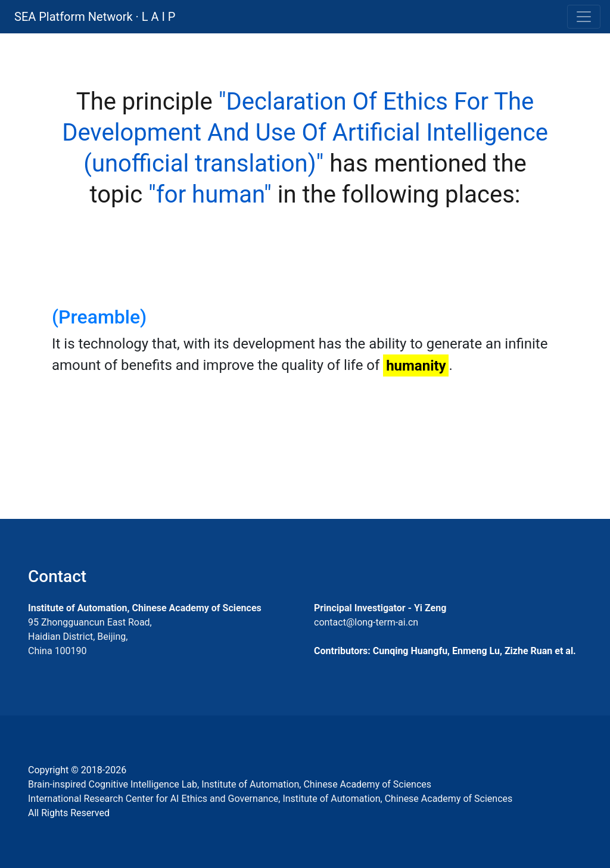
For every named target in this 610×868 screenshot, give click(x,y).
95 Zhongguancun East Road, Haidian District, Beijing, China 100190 (90, 637)
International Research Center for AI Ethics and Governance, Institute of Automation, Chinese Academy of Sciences (270, 799)
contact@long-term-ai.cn (366, 622)
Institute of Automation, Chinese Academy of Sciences (145, 608)
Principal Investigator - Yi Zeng (380, 608)
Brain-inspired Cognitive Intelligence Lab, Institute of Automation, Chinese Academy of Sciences (230, 784)
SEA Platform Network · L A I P (95, 17)
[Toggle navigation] (584, 17)
